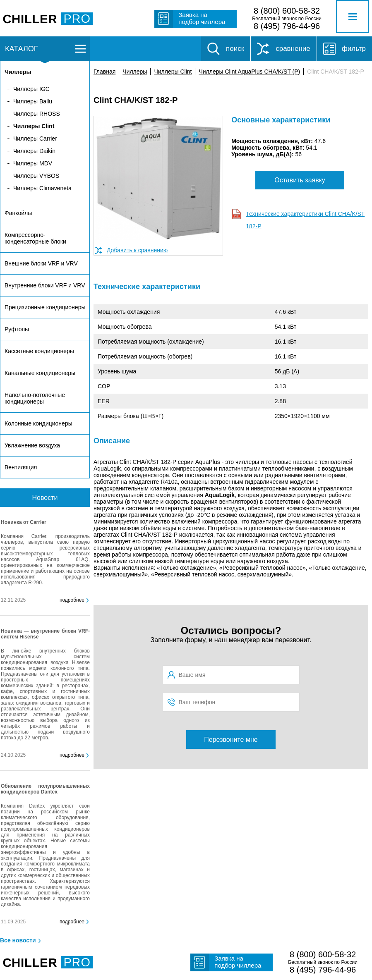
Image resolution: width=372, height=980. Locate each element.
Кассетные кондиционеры (39, 351)
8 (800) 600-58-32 (287, 11)
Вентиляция (21, 467)
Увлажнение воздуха (32, 445)
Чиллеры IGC (31, 89)
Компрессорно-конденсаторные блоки (35, 238)
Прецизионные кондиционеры (45, 307)
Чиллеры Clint (173, 72)
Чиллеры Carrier (35, 139)
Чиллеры (135, 72)
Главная (104, 72)
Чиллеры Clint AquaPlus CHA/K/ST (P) (249, 72)
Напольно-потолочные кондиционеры (35, 398)
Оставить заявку (300, 180)
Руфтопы (17, 329)
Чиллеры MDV (33, 163)
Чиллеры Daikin (34, 151)
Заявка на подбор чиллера (202, 18)
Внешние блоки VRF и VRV (41, 263)
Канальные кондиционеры (40, 373)
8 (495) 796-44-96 (287, 26)
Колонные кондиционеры (38, 423)
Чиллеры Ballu (33, 101)
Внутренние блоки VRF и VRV (45, 285)
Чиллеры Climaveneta (42, 188)
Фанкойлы (18, 213)
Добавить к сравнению (137, 250)
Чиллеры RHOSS (37, 114)
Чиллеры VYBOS (36, 176)
